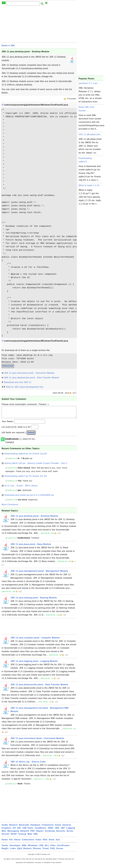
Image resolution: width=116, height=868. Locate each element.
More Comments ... (11, 507)
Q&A (20, 851)
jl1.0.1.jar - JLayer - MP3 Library (21, 488)
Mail (4, 833)
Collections (28, 842)
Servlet (5, 836)
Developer (15, 848)
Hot (11, 842)
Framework (48, 827)
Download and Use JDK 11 (18, 382)
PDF (33, 833)
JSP (63, 830)
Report (40, 833)
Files (53, 848)
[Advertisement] (39, 25)
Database (35, 827)
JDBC (51, 830)
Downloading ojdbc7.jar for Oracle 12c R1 (26, 479)
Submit (31, 435)
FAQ (53, 851)
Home (5, 46)
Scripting (50, 833)
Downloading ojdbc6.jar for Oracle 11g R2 (26, 456)
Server (70, 833)
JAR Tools (28, 830)
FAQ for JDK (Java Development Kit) (24, 387)
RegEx (5, 851)
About (17, 842)
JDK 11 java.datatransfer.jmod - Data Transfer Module (31, 378)
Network (25, 833)
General (67, 827)
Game (58, 827)
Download (8, 366)
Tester (5, 848)
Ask (58, 842)
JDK (13, 46)
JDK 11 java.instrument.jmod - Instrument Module (29, 373)
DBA (24, 848)
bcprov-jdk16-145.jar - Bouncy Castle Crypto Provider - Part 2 (36, 466)
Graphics (7, 830)
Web (30, 836)
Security (61, 833)
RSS (45, 842)
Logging (71, 830)
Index (39, 842)
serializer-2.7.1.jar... (89, 83)
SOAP (14, 836)
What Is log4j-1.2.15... (90, 185)
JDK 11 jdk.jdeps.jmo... (91, 134)
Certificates (63, 848)
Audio (5, 827)
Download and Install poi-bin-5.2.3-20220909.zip (29, 498)
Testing (22, 836)
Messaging (13, 833)
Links (13, 851)
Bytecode (24, 827)
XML (36, 836)
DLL (47, 848)
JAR (41, 848)
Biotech (14, 827)
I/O (14, 830)
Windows (33, 848)
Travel (46, 851)
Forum (60, 851)
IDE (19, 830)
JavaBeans (40, 830)
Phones (37, 851)
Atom (52, 842)
